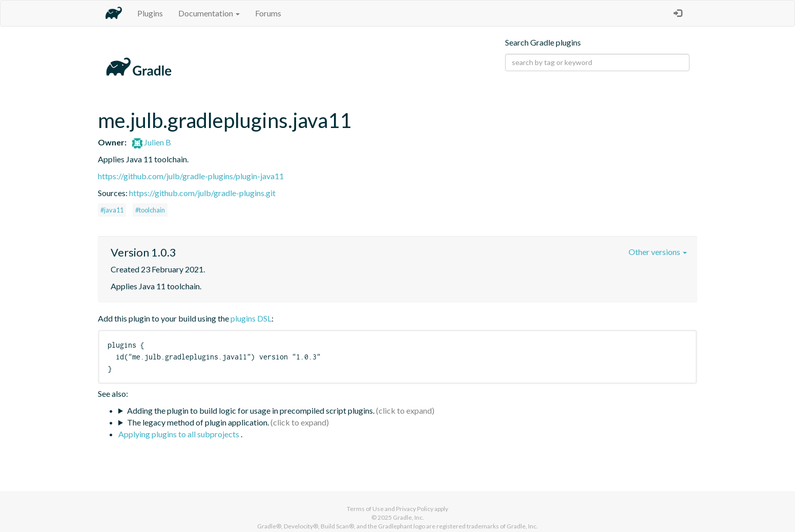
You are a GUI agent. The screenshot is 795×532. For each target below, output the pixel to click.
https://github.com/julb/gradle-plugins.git (202, 193)
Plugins (150, 13)
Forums (268, 13)
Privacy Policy (415, 509)
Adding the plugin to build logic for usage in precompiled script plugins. (251, 410)
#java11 (112, 210)
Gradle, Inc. (409, 517)
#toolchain (150, 210)
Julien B (152, 142)
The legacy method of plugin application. (198, 422)
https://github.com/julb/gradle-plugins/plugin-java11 (191, 176)
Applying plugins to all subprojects (180, 434)
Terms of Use (365, 509)
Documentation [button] (209, 13)
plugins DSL (251, 318)
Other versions (658, 252)
